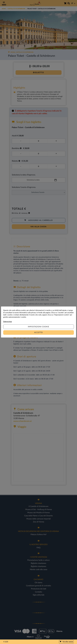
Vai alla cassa (66, 642)
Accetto (38, 333)
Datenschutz (8, 322)
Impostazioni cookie (38, 327)
